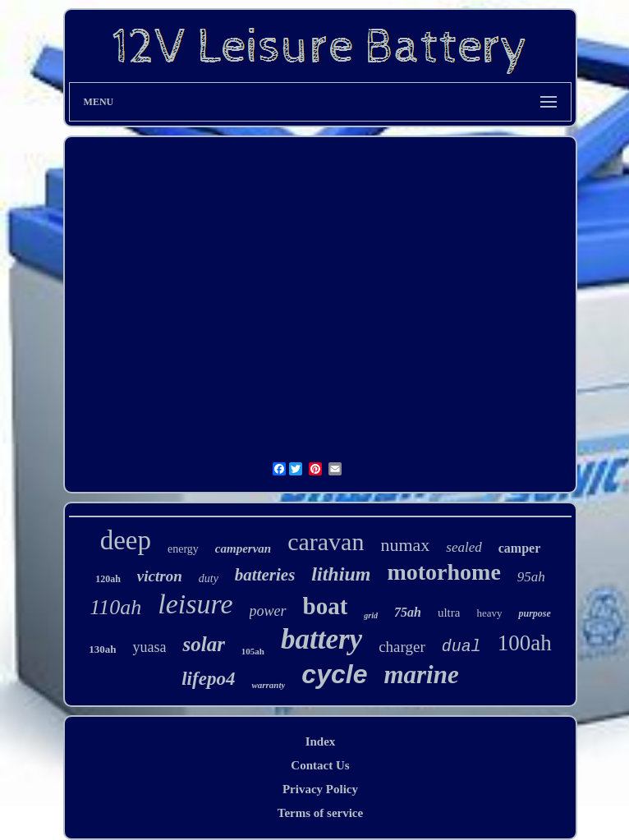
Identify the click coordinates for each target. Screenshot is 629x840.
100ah (525, 643)
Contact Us (320, 765)
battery (321, 639)
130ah (102, 649)
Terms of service (320, 813)
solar (203, 644)
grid (371, 615)
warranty (268, 685)
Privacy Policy (320, 789)
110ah (115, 607)
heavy (489, 613)
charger (402, 647)
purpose (534, 613)
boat (326, 606)
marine (421, 675)
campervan (243, 549)
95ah (531, 577)
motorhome (443, 572)
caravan (326, 542)
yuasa (149, 647)
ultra (449, 613)
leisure (195, 604)
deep (126, 540)
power (268, 611)
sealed (464, 547)
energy (183, 549)
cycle (334, 674)
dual (461, 647)
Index (321, 741)
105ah (253, 651)
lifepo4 (208, 679)
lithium (341, 574)
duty (209, 578)
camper (520, 548)
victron (160, 576)
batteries (265, 575)
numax (405, 545)
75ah (408, 612)
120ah (108, 579)
